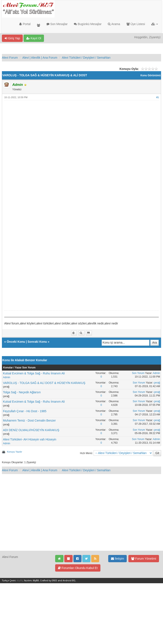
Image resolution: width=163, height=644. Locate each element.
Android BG (69, 581)
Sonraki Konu (37, 342)
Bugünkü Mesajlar (88, 24)
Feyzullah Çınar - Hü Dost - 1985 (25, 411)
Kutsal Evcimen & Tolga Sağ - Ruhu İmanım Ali (34, 373)
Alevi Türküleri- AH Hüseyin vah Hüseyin (30, 439)
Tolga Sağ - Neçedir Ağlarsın (22, 392)
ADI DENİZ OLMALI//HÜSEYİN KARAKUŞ (31, 430)
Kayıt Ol (34, 38)
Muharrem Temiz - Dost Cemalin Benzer (29, 420)
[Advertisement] (81, 133)
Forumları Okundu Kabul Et (78, 568)
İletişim (117, 559)
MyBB (20, 581)
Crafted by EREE (49, 581)
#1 (157, 97)
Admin (7, 377)
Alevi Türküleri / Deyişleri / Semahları (86, 58)
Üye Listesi (136, 24)
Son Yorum (138, 373)
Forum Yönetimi (144, 559)
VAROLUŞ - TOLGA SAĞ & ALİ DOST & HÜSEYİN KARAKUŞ (44, 383)
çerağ (157, 383)
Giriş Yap (12, 38)
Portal (25, 24)
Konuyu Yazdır (15, 452)
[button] (155, 24)
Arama (114, 24)
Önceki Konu (16, 342)
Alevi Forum (10, 58)
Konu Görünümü (151, 75)
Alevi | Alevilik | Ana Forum (40, 58)
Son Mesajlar (57, 24)
